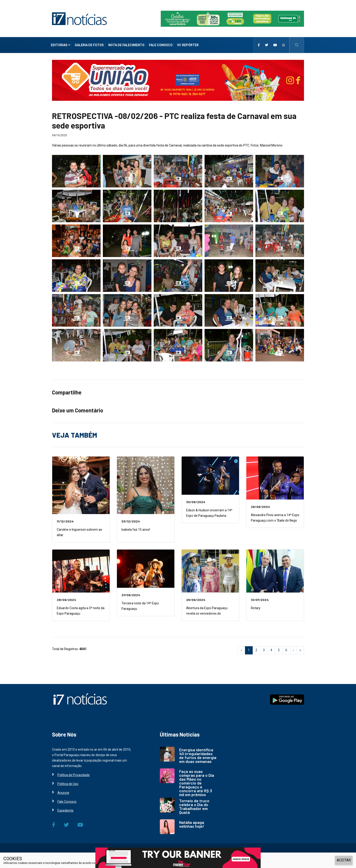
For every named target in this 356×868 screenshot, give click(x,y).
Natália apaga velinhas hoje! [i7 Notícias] (192, 824)
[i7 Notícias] (79, 18)
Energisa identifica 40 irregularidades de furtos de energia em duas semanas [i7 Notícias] (198, 756)
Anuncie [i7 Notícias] (63, 793)
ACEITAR (344, 860)
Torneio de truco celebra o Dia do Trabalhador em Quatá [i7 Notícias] (194, 806)
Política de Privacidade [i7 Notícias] (74, 775)
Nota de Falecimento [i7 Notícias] (126, 45)
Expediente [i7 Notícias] (66, 810)
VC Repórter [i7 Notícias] (188, 45)
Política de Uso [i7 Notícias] (68, 784)
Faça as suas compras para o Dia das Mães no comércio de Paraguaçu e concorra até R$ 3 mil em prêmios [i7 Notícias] (197, 783)
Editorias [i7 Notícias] (61, 45)
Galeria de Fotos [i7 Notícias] (89, 45)
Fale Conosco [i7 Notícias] (161, 45)
